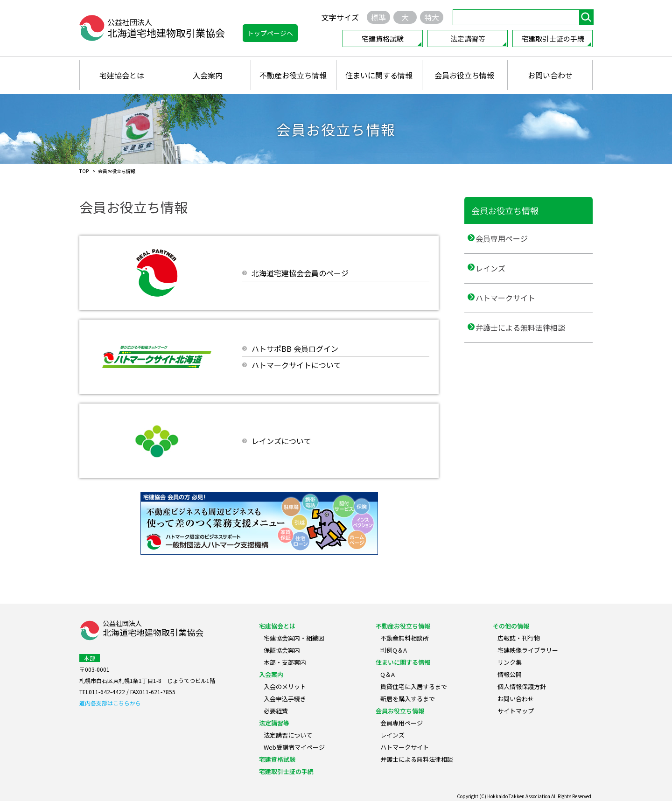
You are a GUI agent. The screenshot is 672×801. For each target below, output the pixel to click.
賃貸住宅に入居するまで (414, 686)
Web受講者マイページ (294, 747)
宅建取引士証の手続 (553, 38)
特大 (432, 17)
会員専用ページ (509, 242)
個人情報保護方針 (522, 686)
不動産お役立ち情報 (293, 75)
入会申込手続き (285, 699)
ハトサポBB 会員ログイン (295, 348)
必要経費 (276, 711)
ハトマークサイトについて (296, 365)
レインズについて (281, 441)
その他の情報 (511, 626)
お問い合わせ (550, 75)
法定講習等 (468, 38)
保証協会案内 (282, 650)
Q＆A (388, 674)
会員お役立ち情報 (464, 75)
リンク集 (510, 662)
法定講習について (288, 735)
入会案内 (208, 75)
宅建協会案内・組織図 (294, 638)
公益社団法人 (153, 629)
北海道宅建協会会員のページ (300, 273)
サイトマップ (516, 711)
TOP (84, 171)
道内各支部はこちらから (110, 703)
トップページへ (270, 33)
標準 (378, 17)
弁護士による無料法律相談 (528, 355)
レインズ (498, 279)
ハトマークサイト (513, 317)
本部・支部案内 (285, 662)
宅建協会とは (122, 75)
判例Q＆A (394, 650)
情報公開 (510, 674)
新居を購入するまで (408, 699)
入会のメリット (285, 686)
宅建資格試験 (383, 38)
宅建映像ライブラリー (528, 650)
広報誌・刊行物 (519, 638)
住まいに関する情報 (379, 75)
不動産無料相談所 (405, 638)
